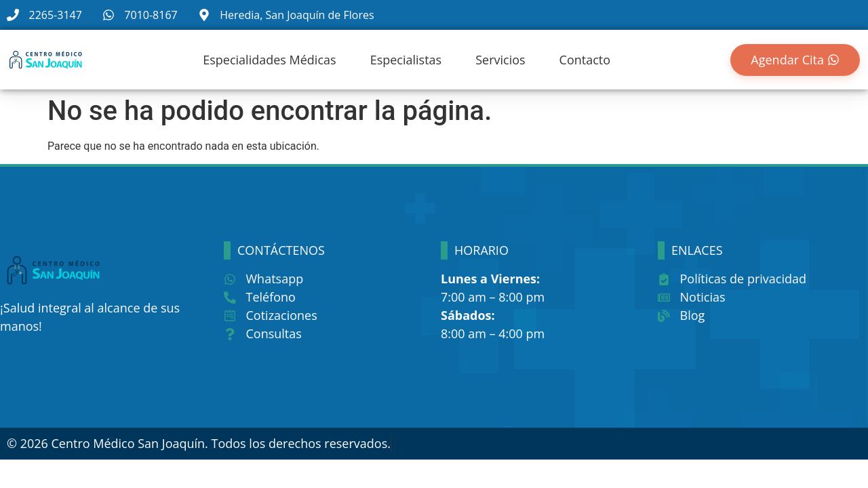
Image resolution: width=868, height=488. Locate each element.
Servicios (500, 60)
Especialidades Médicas (269, 60)
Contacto (585, 60)
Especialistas (406, 60)
